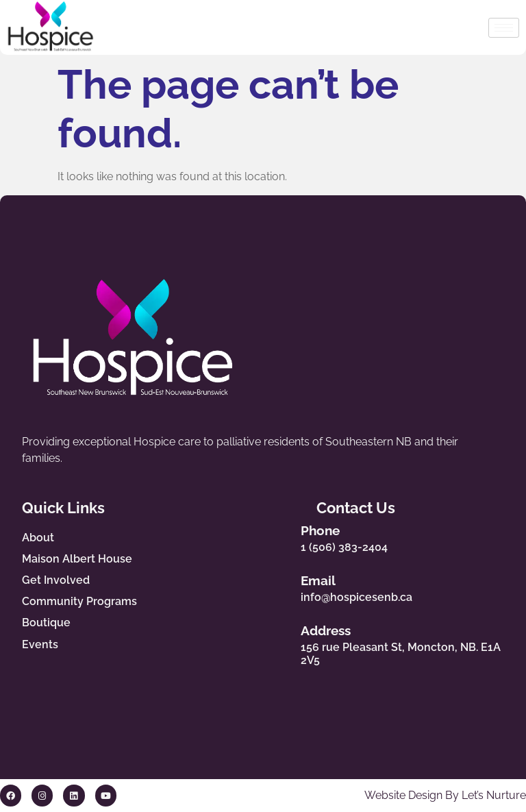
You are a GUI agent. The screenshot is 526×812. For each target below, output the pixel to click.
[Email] (288, 586)
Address (337, 631)
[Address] (288, 643)
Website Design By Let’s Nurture (445, 796)
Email (330, 580)
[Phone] (288, 535)
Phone (332, 530)
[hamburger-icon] (504, 28)
